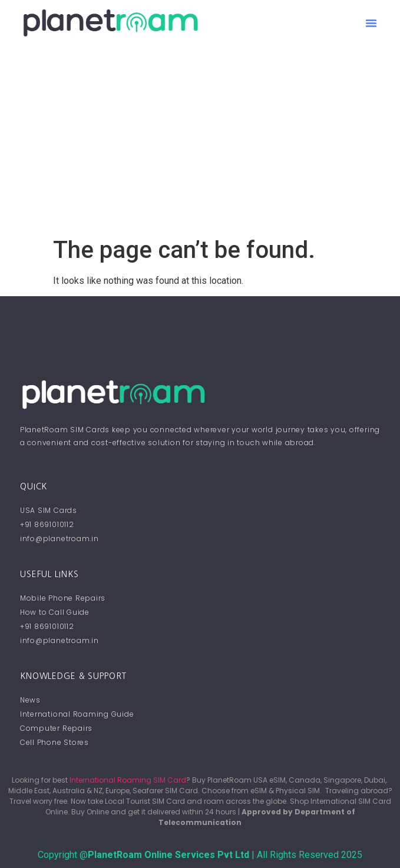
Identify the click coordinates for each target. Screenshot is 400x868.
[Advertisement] (200, 148)
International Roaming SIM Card (128, 780)
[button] (371, 23)
